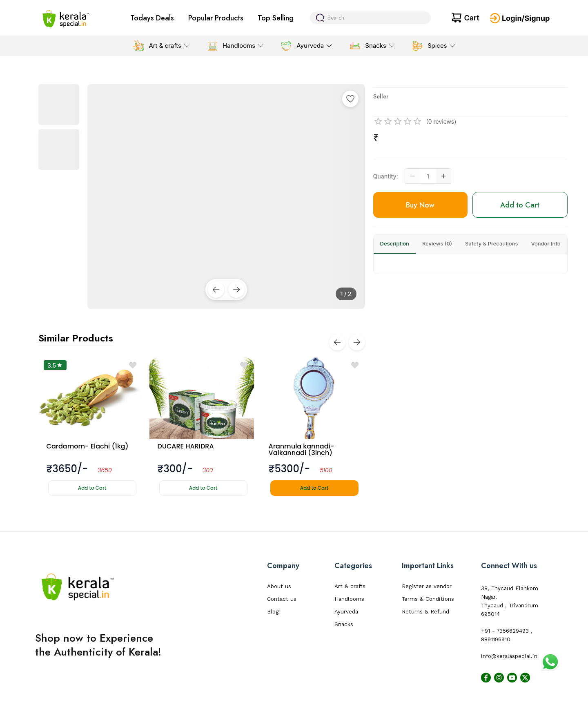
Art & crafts (350, 586)
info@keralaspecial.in (509, 656)
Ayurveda (346, 612)
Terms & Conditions (428, 599)
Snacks (344, 624)
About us (279, 586)
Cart (471, 18)
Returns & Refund (425, 612)
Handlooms (349, 599)
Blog (273, 612)
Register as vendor (427, 586)
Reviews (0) (437, 243)
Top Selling (276, 18)
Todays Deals (152, 18)
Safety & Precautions (492, 243)
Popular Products (216, 18)
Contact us (282, 599)
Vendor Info (546, 243)
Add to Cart (92, 488)
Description (395, 243)
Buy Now (420, 205)
